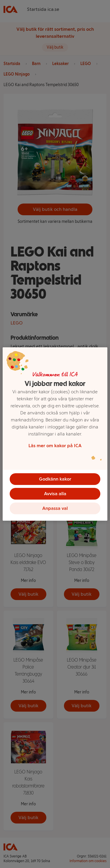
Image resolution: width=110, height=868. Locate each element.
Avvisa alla (55, 494)
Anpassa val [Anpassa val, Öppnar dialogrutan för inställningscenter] (55, 508)
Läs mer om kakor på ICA (55, 446)
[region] (55, 434)
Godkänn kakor (55, 479)
